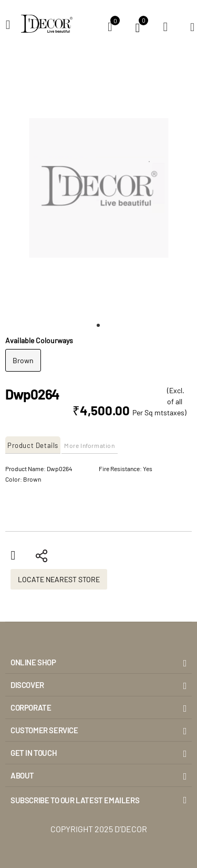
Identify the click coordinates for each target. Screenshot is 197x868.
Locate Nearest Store (59, 579)
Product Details (33, 445)
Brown (23, 360)
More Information (90, 445)
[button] (99, 325)
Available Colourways (39, 340)
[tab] (33, 445)
